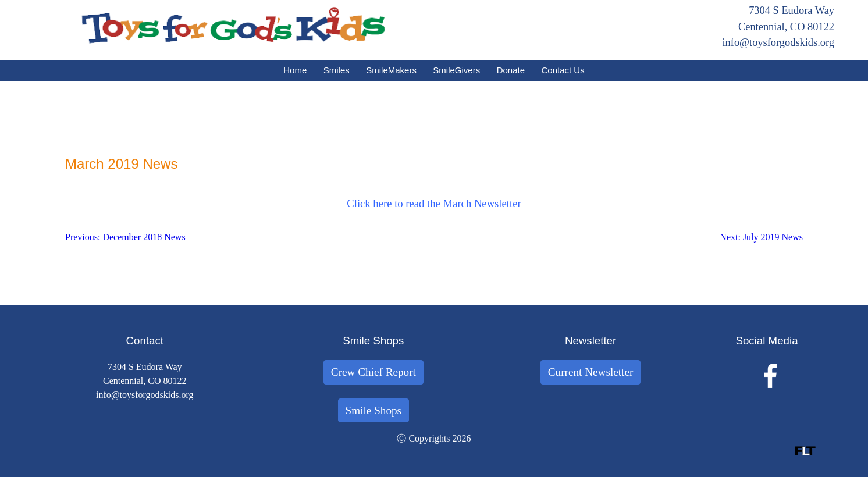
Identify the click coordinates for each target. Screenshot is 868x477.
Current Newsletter (591, 372)
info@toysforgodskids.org (778, 42)
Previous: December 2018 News (125, 237)
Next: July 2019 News (761, 237)
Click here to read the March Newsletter (434, 203)
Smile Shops (374, 410)
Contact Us (563, 70)
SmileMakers (391, 70)
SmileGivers (456, 70)
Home (295, 70)
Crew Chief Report (373, 372)
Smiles (337, 70)
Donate (511, 70)
